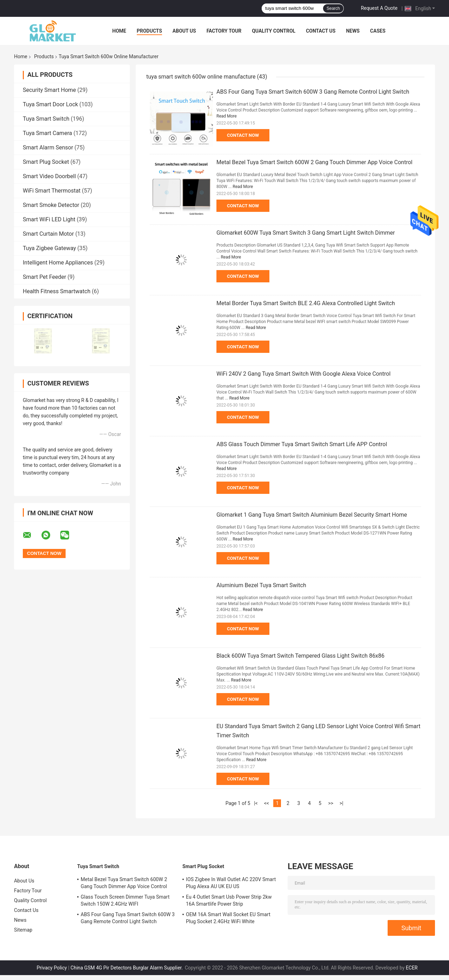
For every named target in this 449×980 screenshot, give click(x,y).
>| (341, 803)
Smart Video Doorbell (49, 176)
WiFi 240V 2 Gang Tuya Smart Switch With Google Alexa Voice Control (303, 374)
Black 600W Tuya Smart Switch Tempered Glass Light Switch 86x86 (300, 656)
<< (267, 803)
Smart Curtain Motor (48, 234)
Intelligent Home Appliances (58, 263)
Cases (378, 31)
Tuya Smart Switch (46, 119)
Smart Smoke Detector (51, 205)
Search (333, 8)
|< (256, 803)
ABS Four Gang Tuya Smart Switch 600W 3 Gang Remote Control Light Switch (313, 92)
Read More (227, 116)
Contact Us (321, 31)
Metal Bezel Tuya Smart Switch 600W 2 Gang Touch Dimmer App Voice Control (314, 162)
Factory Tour (224, 31)
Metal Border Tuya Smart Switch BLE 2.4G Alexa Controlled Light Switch (306, 303)
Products (149, 31)
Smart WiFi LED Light (49, 219)
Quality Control (274, 31)
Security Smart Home (49, 90)
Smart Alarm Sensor (48, 147)
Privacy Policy (52, 968)
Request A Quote (379, 8)
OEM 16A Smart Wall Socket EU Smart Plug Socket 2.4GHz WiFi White (228, 918)
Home (119, 31)
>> (331, 803)
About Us (184, 31)
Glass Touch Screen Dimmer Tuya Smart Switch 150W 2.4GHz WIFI (125, 900)
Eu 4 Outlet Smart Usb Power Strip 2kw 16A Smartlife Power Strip (229, 900)
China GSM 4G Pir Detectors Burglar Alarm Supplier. (127, 968)
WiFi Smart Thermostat (52, 191)
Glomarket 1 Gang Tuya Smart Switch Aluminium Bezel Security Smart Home (312, 515)
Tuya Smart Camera (47, 133)
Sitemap (23, 930)
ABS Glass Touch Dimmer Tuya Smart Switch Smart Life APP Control (302, 444)
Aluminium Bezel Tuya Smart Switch (261, 585)
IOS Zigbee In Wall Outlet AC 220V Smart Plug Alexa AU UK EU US (231, 883)
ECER (412, 968)
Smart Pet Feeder (45, 277)
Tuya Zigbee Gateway (49, 248)
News (353, 31)
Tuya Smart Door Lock (50, 104)
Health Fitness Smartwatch (57, 291)
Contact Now (243, 135)
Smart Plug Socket (46, 162)
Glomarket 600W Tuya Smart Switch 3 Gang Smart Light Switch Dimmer (306, 233)
